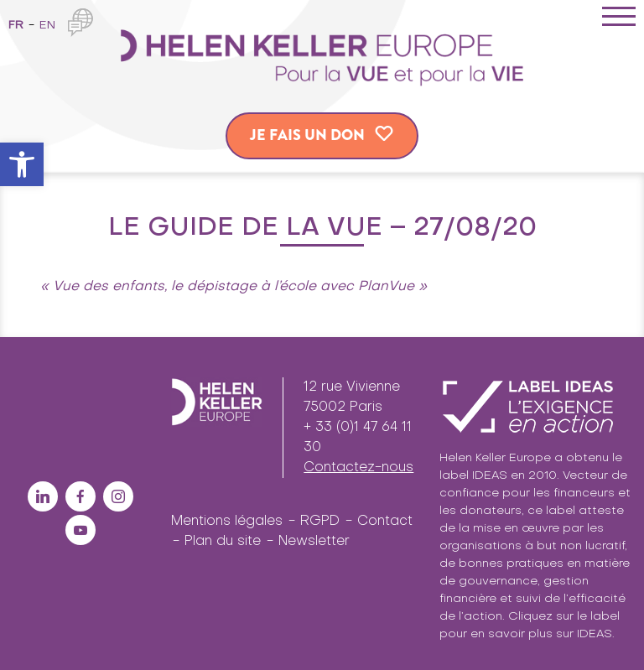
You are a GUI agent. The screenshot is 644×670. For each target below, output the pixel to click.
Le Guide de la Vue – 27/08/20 (322, 228)
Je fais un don (307, 135)
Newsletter (314, 542)
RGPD (320, 522)
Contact (385, 522)
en (47, 26)
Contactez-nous (358, 468)
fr (16, 26)
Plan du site (223, 542)
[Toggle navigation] (619, 19)
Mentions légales (227, 522)
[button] (22, 164)
